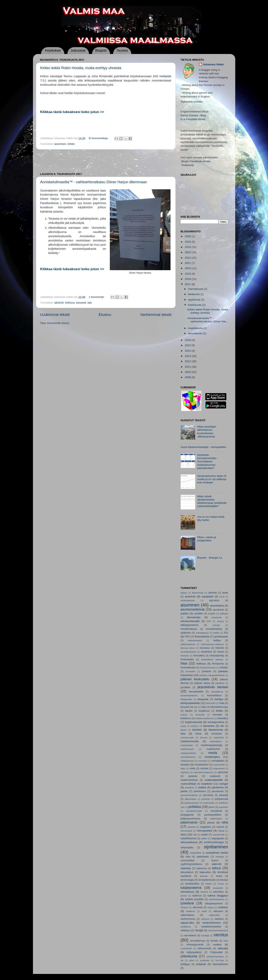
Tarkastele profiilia (192, 102)
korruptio (217, 715)
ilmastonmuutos (208, 668)
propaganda (187, 815)
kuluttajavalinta (216, 722)
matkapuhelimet (188, 753)
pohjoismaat (221, 799)
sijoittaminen (216, 847)
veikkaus (185, 930)
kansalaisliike (196, 692)
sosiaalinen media (217, 853)
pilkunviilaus (191, 799)
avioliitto (199, 614)
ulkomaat (198, 907)
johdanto (207, 671)
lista (183, 734)
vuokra (217, 945)
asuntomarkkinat (193, 609)
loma (198, 734)
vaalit (204, 911)
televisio (204, 876)
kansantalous (214, 695)
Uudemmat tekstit (55, 315)
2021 (188, 263)
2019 (188, 274)
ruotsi (204, 834)
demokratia (194, 617)
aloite (225, 593)
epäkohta (186, 633)
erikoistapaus (202, 633)
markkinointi (213, 749)
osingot (224, 784)
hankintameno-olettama (212, 644)
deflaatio (224, 614)
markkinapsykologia (212, 745)
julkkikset (220, 683)
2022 (188, 258)
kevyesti (81, 303)
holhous (70, 303)
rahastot (191, 827)
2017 (188, 284)
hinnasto (185, 656)
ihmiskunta (218, 664)
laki (90, 303)
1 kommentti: (97, 297)
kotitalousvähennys (205, 718)
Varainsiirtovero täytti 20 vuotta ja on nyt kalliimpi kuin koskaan (212, 479)
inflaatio (224, 668)
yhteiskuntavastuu (215, 957)
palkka (202, 787)
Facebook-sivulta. (200, 161)
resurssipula (186, 831)
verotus (221, 935)
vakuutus (218, 911)
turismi (184, 896)
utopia (210, 907)
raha (225, 822)
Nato (183, 768)
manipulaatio (187, 745)
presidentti (216, 811)
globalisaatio (221, 637)
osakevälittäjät (188, 784)
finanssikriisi (202, 637)
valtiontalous (187, 915)
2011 (188, 367)
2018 (188, 279)
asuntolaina (217, 606)
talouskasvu (187, 872)
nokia (192, 768)
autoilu (185, 613)
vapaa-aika (187, 923)
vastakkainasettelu (211, 927)
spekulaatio (203, 857)
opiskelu (193, 776)
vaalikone (191, 911)
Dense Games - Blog (193, 115)
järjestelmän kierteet (213, 687)
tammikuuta (196, 333)
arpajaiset (208, 596)
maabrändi (219, 738)
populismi (224, 807)
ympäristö (205, 960)
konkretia (200, 715)
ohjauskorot (219, 768)
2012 (188, 361)
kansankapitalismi (189, 695)
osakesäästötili (214, 780)
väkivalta (223, 948)
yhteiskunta (189, 956)
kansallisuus (217, 692)
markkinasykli (187, 749)
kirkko (71, 144)
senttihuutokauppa (214, 842)
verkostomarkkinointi (218, 930)
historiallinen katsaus (212, 659)
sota (188, 857)
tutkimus (197, 896)
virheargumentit (195, 945)
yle (182, 960)
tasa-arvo (205, 872)
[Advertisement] (106, 161)
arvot (222, 597)
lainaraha (209, 726)
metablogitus (212, 757)
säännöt (216, 864)
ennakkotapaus (189, 629)
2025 (188, 242)
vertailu (214, 941)
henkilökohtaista (188, 652)
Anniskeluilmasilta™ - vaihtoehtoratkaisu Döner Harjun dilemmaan (94, 182)
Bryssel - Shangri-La (210, 558)
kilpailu (189, 711)
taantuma (202, 868)
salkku (204, 838)
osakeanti (215, 776)
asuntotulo (218, 610)
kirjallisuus (204, 711)
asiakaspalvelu (188, 600)
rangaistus (206, 827)
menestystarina (188, 757)
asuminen (60, 144)
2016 (188, 340)
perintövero (200, 791)
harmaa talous (188, 648)
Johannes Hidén (213, 64)
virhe (226, 941)
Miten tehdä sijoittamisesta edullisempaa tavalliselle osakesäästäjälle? (212, 501)
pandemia (218, 787)
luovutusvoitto (187, 738)
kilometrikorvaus (219, 707)
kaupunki (203, 699)
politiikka (195, 807)
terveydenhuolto (207, 880)
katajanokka (186, 699)
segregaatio (218, 838)
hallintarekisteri (195, 640)
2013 (188, 356)
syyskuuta (195, 300)
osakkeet (207, 784)
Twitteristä (188, 165)
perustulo (208, 795)
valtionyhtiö (214, 915)
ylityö (192, 960)
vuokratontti (186, 948)
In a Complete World (193, 119)
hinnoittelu (199, 656)
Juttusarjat (78, 50)
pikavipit (224, 795)
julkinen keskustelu (195, 679)
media (213, 753)
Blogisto (101, 50)
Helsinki (220, 648)
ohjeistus (185, 772)
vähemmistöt (204, 948)
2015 (188, 345)
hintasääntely (217, 656)
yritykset (201, 964)
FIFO (187, 637)
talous (217, 868)
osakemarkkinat (189, 780)
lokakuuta (194, 294)
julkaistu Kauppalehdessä (212, 675)
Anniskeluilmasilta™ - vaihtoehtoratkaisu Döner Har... (208, 320)
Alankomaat (198, 593)
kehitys (219, 699)
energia (216, 625)
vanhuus (205, 919)
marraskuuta (196, 289)
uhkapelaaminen (214, 904)
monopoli (203, 761)
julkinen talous (202, 683)
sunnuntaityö (188, 860)
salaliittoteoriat (189, 838)
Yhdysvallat (216, 952)
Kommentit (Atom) (58, 323)
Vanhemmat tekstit (156, 315)
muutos (185, 765)
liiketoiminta (216, 730)
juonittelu (186, 687)
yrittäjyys (185, 964)
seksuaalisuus (189, 842)
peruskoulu (218, 791)
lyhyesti (204, 738)
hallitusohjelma (188, 644)
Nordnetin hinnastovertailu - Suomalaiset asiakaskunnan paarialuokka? (208, 461)
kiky (204, 707)
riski (195, 835)
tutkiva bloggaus (218, 896)
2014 (188, 351)
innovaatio (190, 671)
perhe (184, 791)
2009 (188, 377)
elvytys (220, 621)
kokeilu (184, 715)
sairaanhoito (219, 835)
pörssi (211, 823)
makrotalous (216, 741)
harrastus (205, 648)
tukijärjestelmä (191, 888)
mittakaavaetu (187, 761)
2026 (188, 236)
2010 (188, 372)
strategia (220, 857)
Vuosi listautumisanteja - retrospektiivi (203, 447)
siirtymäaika (187, 848)
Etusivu (105, 315)
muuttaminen (201, 765)
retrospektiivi (205, 831)
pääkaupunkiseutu (191, 819)
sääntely (186, 868)
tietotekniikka (192, 884)
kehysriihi (211, 703)
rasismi (220, 827)
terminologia (187, 880)
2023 (188, 252)
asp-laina (214, 600)
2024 (188, 247)
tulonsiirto (218, 892)
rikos (184, 834)
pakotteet (189, 787)
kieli (196, 707)
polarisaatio (209, 803)
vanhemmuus (188, 919)
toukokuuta (195, 305)
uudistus (223, 907)
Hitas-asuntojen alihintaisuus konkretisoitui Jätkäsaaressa (207, 432)
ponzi (211, 807)
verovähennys (198, 941)
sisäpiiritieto (196, 853)
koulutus (223, 718)
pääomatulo (189, 822)
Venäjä (199, 930)
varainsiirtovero (212, 923)
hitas (184, 663)
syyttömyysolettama (191, 864)
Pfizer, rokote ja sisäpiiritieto (207, 539)
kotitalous (186, 718)
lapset (184, 730)
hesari (221, 652)
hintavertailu (187, 659)
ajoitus (184, 593)
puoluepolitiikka (213, 815)
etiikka (217, 633)
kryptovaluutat (194, 722)
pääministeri (216, 819)
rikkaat (221, 831)
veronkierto (190, 936)
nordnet (204, 768)
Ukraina (184, 907)
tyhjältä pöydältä (194, 899)
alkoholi (59, 303)
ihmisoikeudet (188, 668)
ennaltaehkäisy (214, 629)
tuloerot (204, 892)
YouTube (219, 960)
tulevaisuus (187, 892)
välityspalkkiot (194, 952)
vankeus (219, 919)
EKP (209, 621)
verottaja (205, 936)
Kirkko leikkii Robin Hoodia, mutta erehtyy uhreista (81, 68)
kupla (183, 726)
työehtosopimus (217, 899)
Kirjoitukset (53, 50)
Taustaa (122, 50)
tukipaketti (218, 888)
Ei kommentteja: (99, 138)
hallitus (217, 640)
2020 (188, 268)
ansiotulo (190, 596)
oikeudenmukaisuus (203, 772)
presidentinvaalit (194, 811)
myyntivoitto (219, 765)
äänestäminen (220, 964)
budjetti (212, 614)
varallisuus (186, 927)
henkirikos (206, 652)
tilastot (209, 884)
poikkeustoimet (192, 803)
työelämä (187, 903)
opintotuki (223, 772)
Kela (222, 703)
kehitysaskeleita (190, 703)
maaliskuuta (196, 328)
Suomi (215, 860)
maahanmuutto (190, 741)
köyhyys (194, 726)
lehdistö (197, 730)
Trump (221, 884)
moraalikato (218, 761)
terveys (224, 880)
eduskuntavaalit (190, 621)
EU (226, 633)
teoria (219, 876)
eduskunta (217, 617)
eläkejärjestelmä (190, 625)
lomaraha (217, 734)
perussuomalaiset (189, 795)
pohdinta (206, 799)
